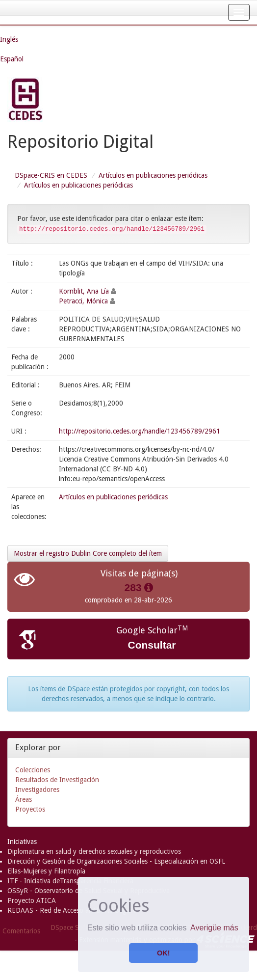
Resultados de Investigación (57, 780)
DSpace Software (76, 927)
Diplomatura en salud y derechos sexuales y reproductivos (94, 851)
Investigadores (37, 789)
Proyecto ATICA (32, 900)
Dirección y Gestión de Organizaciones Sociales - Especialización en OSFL (116, 861)
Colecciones (33, 770)
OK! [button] (163, 953)
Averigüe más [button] (214, 928)
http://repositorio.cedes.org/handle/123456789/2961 (140, 431)
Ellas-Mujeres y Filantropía (46, 871)
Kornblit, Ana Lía (84, 291)
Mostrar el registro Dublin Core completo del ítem (88, 553)
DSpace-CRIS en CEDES (51, 175)
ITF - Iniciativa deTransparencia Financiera (70, 881)
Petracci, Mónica (83, 301)
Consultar (152, 645)
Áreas (24, 799)
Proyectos (30, 809)
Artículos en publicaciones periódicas (153, 175)
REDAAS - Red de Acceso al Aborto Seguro (72, 910)
